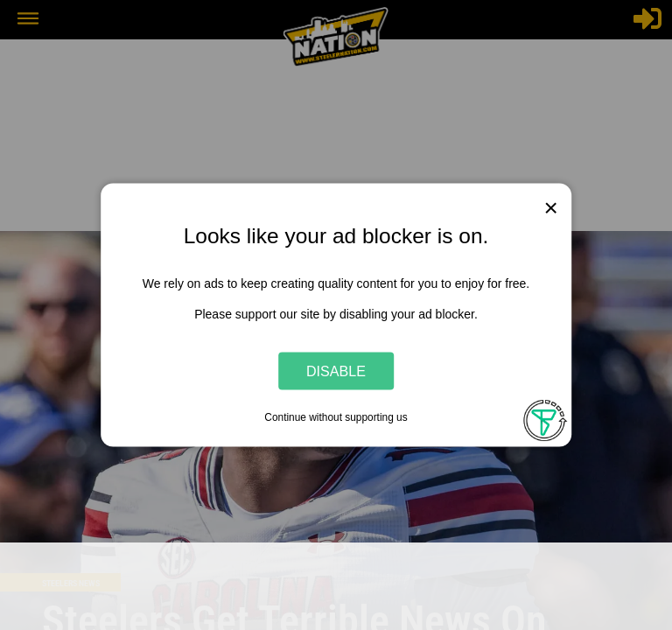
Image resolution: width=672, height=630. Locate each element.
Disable (336, 370)
